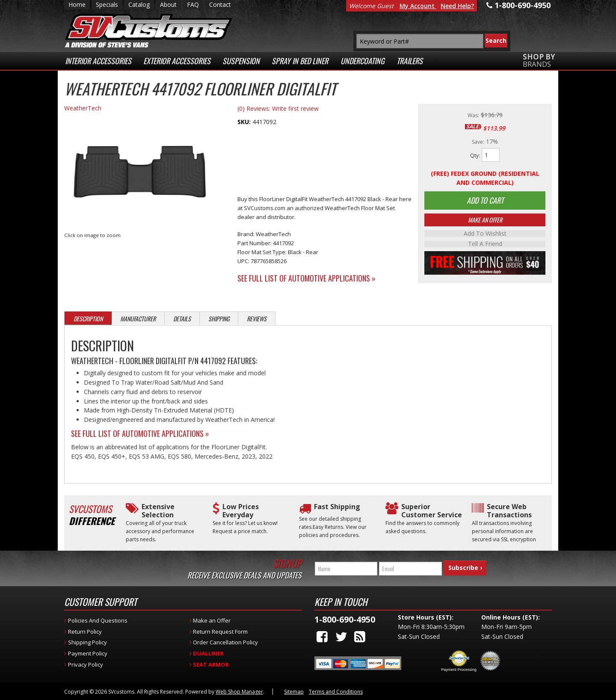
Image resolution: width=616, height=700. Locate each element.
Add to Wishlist (485, 235)
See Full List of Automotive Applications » (307, 278)
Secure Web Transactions (509, 511)
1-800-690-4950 (345, 619)
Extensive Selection (158, 511)
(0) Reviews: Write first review (278, 108)
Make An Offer (485, 221)
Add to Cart (485, 201)
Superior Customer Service (432, 511)
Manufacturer (138, 319)
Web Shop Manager (239, 692)
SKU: (245, 122)
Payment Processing (459, 670)
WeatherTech (83, 108)
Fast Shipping (337, 507)
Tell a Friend (485, 245)
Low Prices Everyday (241, 511)
